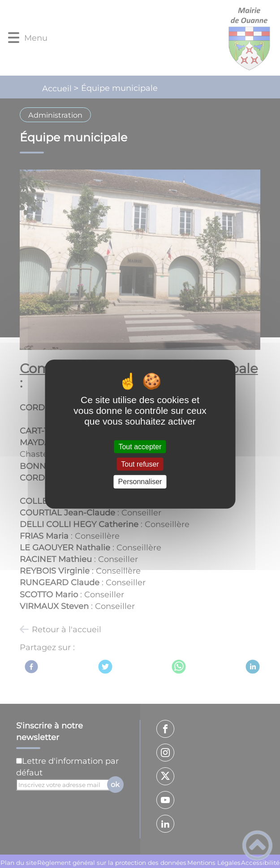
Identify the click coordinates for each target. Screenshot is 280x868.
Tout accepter (140, 447)
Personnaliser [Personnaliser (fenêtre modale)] (140, 482)
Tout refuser (140, 464)
